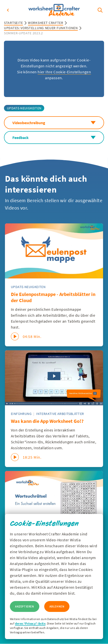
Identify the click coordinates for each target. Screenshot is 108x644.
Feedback (54, 137)
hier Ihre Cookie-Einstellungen (64, 72)
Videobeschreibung (54, 123)
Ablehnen (57, 606)
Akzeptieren (25, 606)
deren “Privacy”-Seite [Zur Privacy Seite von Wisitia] (30, 623)
